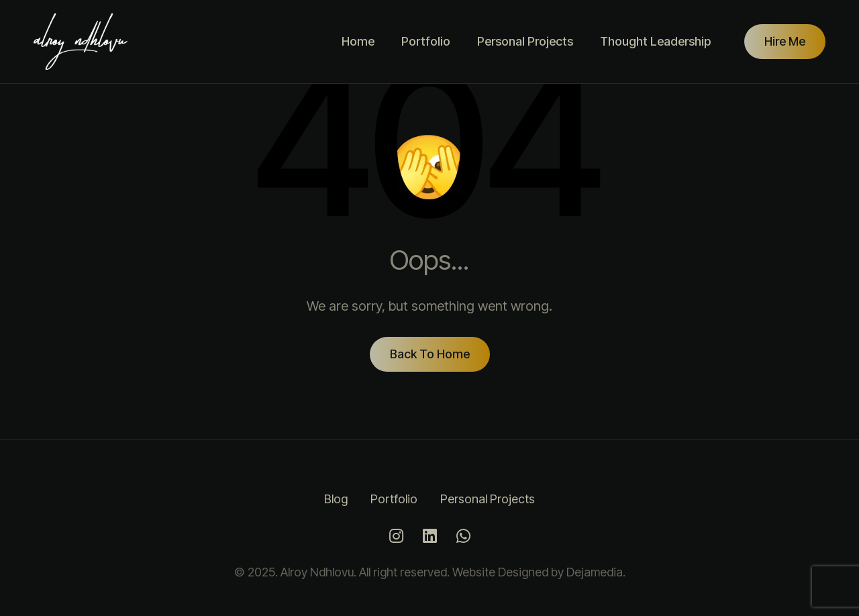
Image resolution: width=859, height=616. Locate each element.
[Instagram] (396, 536)
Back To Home (430, 354)
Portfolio (426, 41)
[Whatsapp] (463, 536)
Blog (336, 499)
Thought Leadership (655, 41)
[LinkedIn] (429, 536)
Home (358, 41)
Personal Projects (525, 41)
